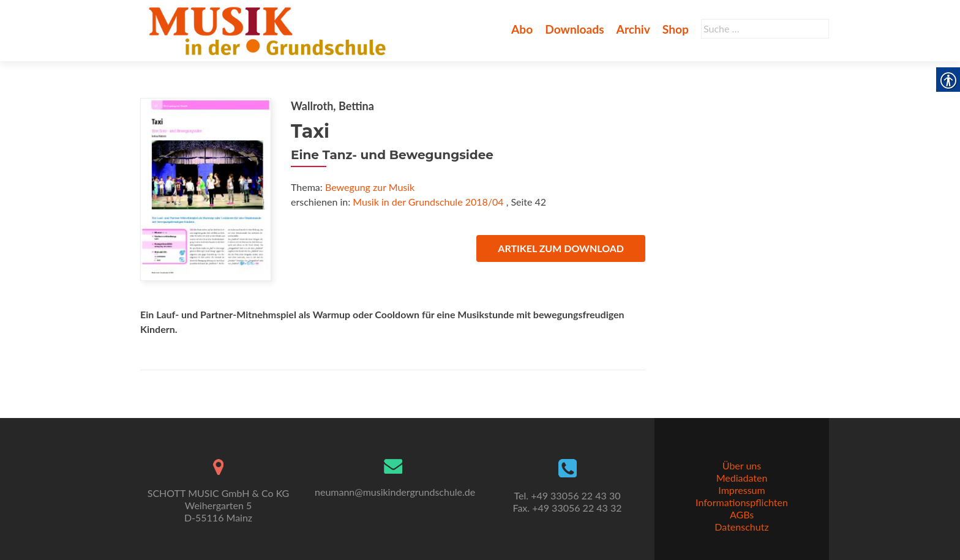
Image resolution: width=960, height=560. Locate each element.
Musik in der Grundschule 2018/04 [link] (428, 202)
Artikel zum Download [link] (561, 248)
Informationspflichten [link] (742, 502)
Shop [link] (676, 29)
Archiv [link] (633, 29)
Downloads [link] (574, 29)
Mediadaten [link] (742, 478)
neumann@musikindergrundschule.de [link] (395, 492)
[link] (270, 29)
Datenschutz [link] (741, 527)
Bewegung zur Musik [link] (370, 187)
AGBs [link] (742, 514)
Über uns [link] (742, 465)
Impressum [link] (741, 490)
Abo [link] (522, 29)
